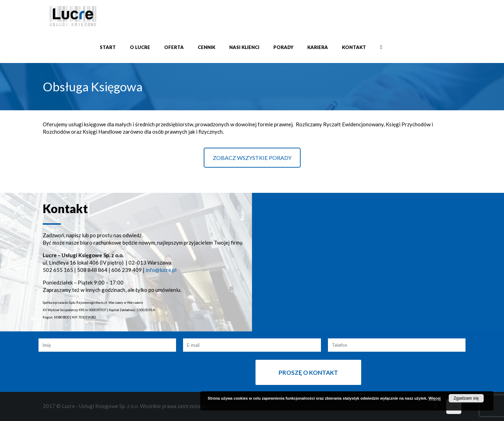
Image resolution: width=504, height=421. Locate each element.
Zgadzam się (466, 398)
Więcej (435, 398)
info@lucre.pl (161, 270)
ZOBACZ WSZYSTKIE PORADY (252, 158)
